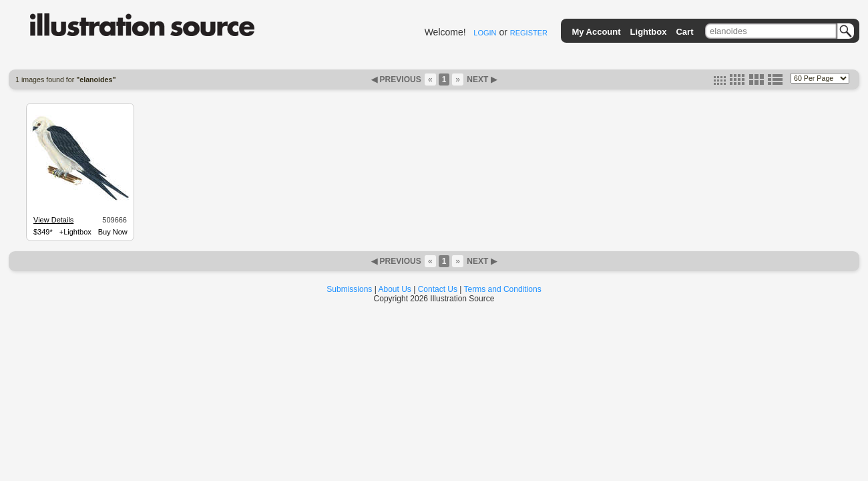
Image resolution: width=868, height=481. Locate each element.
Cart (684, 32)
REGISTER (529, 33)
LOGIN (485, 33)
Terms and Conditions (503, 289)
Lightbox (649, 32)
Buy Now (113, 232)
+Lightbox (75, 232)
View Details (53, 220)
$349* (43, 232)
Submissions (349, 289)
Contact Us (438, 289)
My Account (596, 32)
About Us (395, 289)
